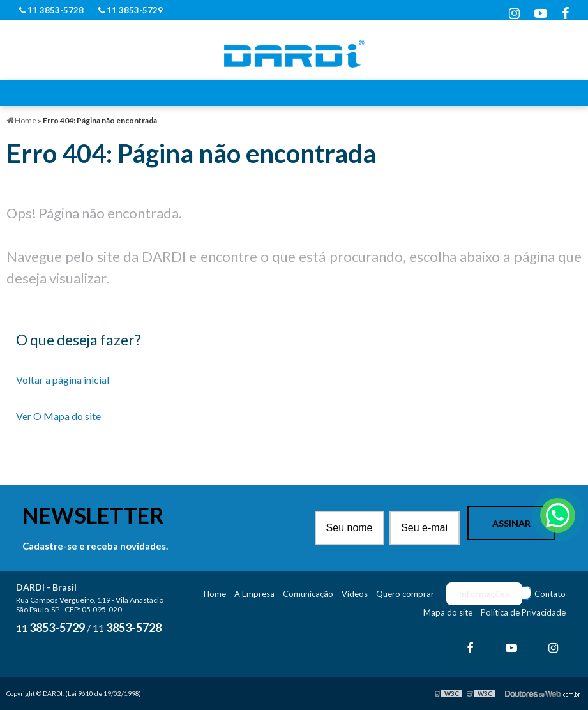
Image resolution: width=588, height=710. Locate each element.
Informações (484, 594)
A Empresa (254, 594)
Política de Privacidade (523, 612)
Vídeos (355, 594)
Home (215, 594)
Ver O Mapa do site (58, 416)
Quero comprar (405, 594)
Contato (550, 594)
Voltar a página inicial (63, 380)
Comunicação (308, 594)
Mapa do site (448, 612)
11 (51, 10)
